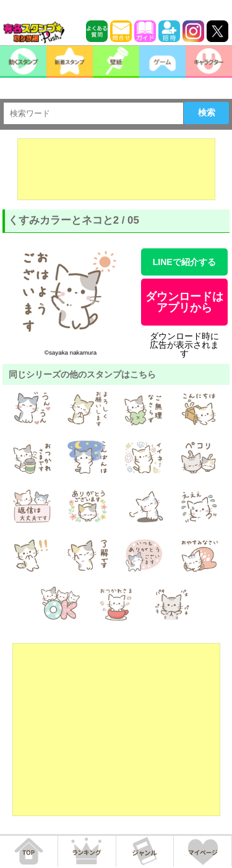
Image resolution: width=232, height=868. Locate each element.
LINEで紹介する (184, 262)
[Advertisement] (116, 169)
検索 (207, 112)
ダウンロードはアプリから (184, 302)
